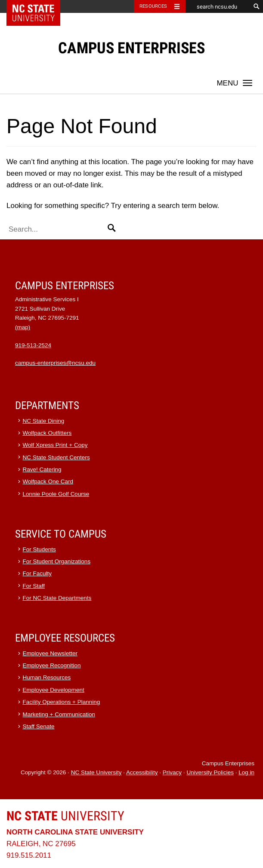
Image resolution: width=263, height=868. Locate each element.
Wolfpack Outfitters (47, 433)
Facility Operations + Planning (62, 702)
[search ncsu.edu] (218, 6)
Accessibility (142, 772)
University (65, 816)
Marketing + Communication (59, 714)
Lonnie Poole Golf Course (56, 494)
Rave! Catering (42, 469)
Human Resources (47, 677)
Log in (246, 772)
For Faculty (37, 573)
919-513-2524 (33, 345)
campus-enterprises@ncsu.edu (55, 363)
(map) (23, 327)
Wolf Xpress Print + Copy (55, 445)
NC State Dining (44, 421)
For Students (39, 549)
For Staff (34, 586)
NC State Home (39, 6)
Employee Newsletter (50, 653)
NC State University (96, 772)
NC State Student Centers (56, 457)
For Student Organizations (57, 561)
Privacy (172, 772)
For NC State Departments (57, 598)
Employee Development (54, 690)
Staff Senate (39, 726)
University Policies (210, 772)
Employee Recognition (52, 665)
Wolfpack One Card (48, 481)
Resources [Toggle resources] (153, 6)
